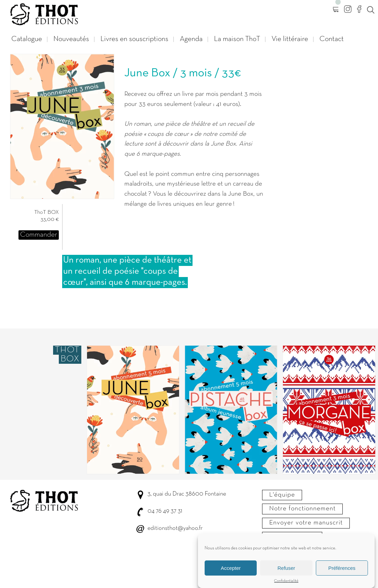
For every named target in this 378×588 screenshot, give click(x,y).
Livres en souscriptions (134, 39)
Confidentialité (286, 585)
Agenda (191, 39)
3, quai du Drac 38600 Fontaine (187, 494)
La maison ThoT (237, 39)
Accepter (231, 572)
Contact (332, 39)
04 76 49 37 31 (165, 511)
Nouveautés (71, 39)
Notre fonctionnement (302, 509)
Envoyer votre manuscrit (306, 523)
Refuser (286, 572)
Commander (39, 235)
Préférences (342, 572)
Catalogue (27, 39)
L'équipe (282, 495)
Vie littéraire (290, 39)
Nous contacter (292, 537)
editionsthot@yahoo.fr (175, 528)
